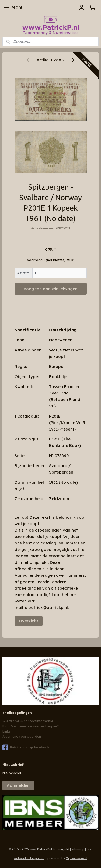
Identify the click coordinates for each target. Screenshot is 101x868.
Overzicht (29, 621)
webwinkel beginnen (29, 858)
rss (89, 849)
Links (6, 731)
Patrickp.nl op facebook (26, 747)
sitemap (78, 849)
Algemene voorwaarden (22, 736)
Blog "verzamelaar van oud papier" (31, 726)
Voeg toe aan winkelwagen (50, 289)
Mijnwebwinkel (76, 858)
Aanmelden (18, 785)
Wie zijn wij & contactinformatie (28, 721)
